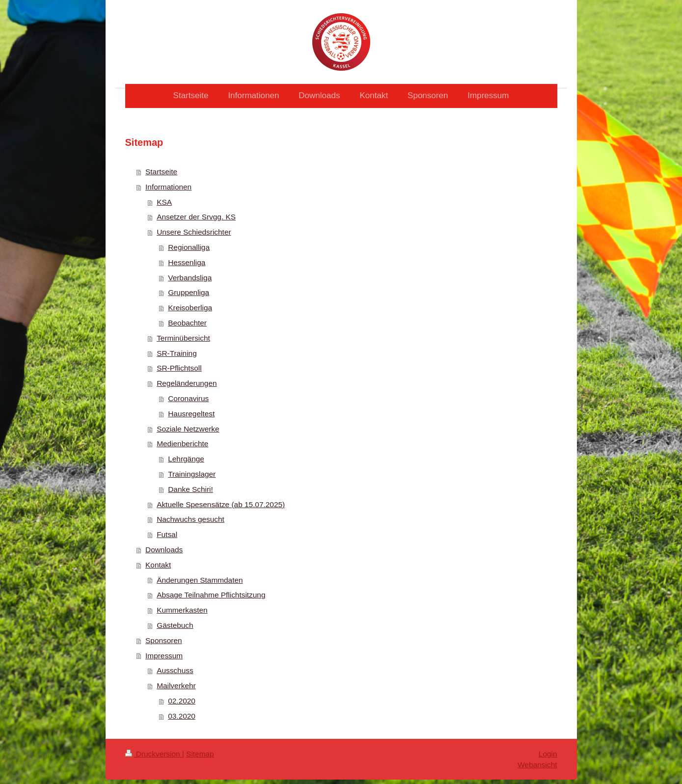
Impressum (164, 656)
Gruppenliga (189, 292)
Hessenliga (187, 262)
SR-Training (177, 353)
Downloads (164, 550)
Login (548, 754)
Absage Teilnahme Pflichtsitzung (211, 595)
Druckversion (154, 754)
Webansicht (537, 765)
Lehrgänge (186, 459)
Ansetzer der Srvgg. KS (196, 217)
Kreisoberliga (190, 308)
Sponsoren (164, 640)
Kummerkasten (182, 610)
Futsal (167, 534)
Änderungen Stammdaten (200, 580)
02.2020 (182, 701)
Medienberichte (182, 444)
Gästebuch (175, 625)
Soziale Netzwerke (188, 429)
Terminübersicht (183, 338)
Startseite (161, 172)
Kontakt (158, 565)
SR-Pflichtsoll (179, 368)
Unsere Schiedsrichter (194, 232)
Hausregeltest (191, 414)
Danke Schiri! (191, 489)
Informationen (168, 187)
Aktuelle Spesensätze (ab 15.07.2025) (221, 504)
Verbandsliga (190, 278)
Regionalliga (189, 247)
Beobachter (187, 323)
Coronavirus (188, 398)
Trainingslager (192, 474)
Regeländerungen (187, 383)
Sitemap (200, 754)
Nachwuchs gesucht (191, 519)
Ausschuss (175, 670)
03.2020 (182, 716)
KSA (164, 202)
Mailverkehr (176, 686)
